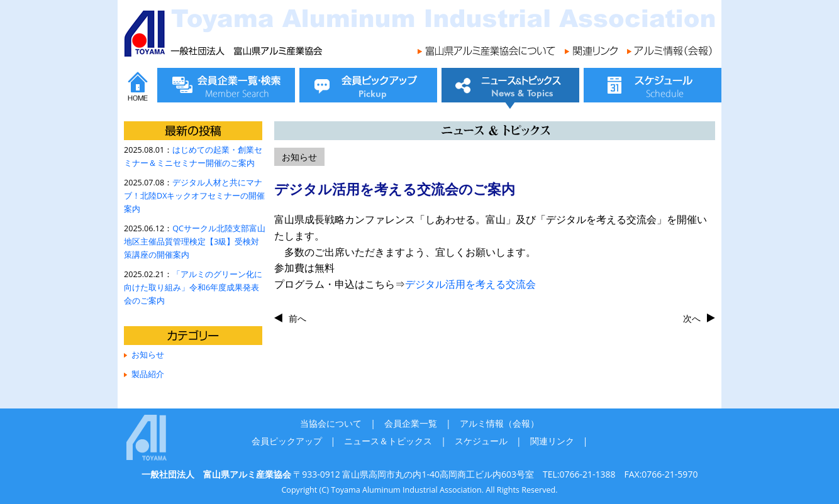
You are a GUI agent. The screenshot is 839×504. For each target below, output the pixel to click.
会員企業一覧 (411, 423)
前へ (297, 318)
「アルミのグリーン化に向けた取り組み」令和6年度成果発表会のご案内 (193, 288)
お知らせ (148, 355)
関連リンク (552, 441)
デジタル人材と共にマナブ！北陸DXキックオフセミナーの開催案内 (194, 196)
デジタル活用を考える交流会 (470, 284)
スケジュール (481, 441)
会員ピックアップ (287, 441)
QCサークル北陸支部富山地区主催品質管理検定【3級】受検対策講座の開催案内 (195, 242)
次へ (692, 318)
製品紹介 (148, 374)
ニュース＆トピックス (388, 441)
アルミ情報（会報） (499, 423)
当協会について (331, 423)
